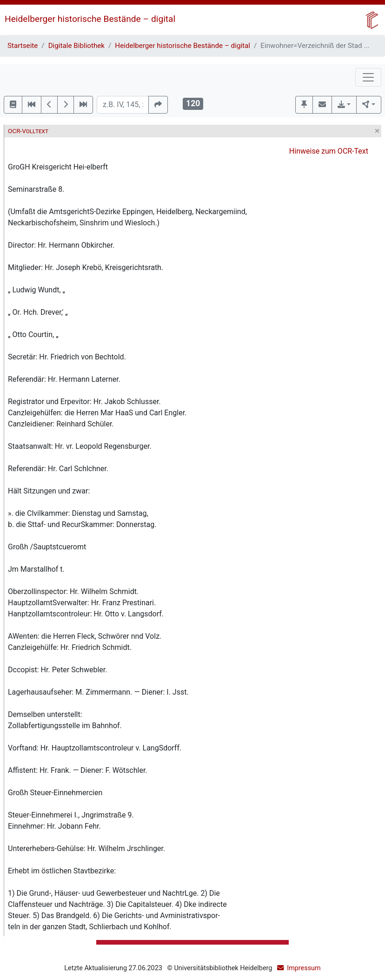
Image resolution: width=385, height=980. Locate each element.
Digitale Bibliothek (76, 46)
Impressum (304, 968)
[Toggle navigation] (368, 77)
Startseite (23, 46)
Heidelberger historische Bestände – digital (90, 19)
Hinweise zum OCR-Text (329, 151)
